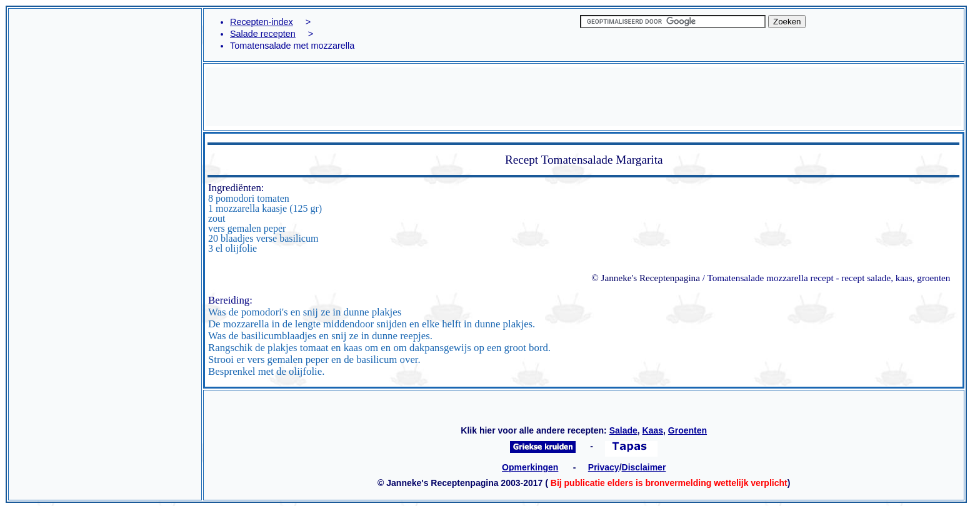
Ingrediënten (235, 188)
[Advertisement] (105, 67)
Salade (623, 430)
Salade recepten (263, 34)
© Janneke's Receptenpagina (646, 278)
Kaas (653, 430)
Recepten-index (262, 22)
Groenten (687, 430)
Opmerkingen (530, 467)
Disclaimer (644, 467)
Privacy (604, 467)
